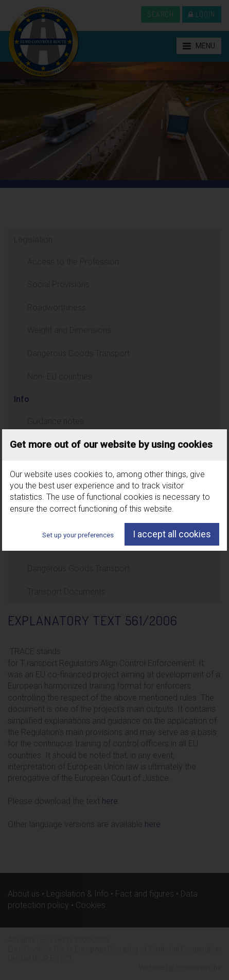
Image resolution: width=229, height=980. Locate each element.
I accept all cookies (172, 534)
